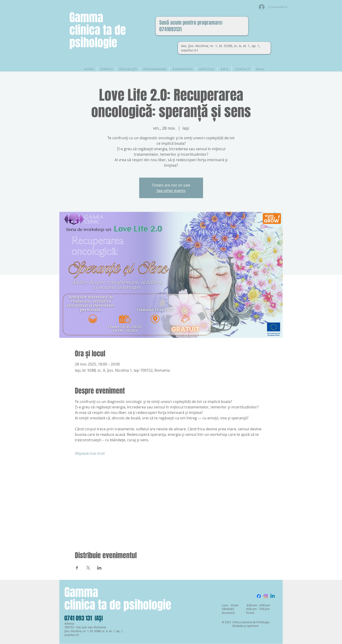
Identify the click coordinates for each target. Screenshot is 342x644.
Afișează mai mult (90, 453)
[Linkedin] (273, 596)
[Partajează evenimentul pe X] (88, 568)
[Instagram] (266, 596)
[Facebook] (259, 596)
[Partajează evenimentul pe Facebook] (77, 568)
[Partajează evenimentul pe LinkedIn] (99, 568)
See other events (171, 191)
